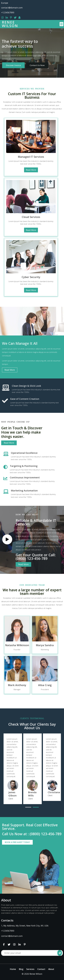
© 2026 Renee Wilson (32, 974)
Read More (31, 170)
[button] (28, 807)
